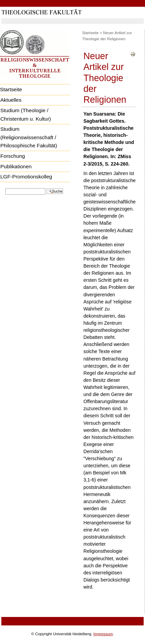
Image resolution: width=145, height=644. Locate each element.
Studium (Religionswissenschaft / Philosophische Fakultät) (29, 137)
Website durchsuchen (5, 188)
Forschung (13, 156)
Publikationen (16, 166)
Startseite (90, 33)
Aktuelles (11, 100)
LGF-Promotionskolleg (26, 177)
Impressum (103, 634)
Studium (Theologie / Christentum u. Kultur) (26, 115)
